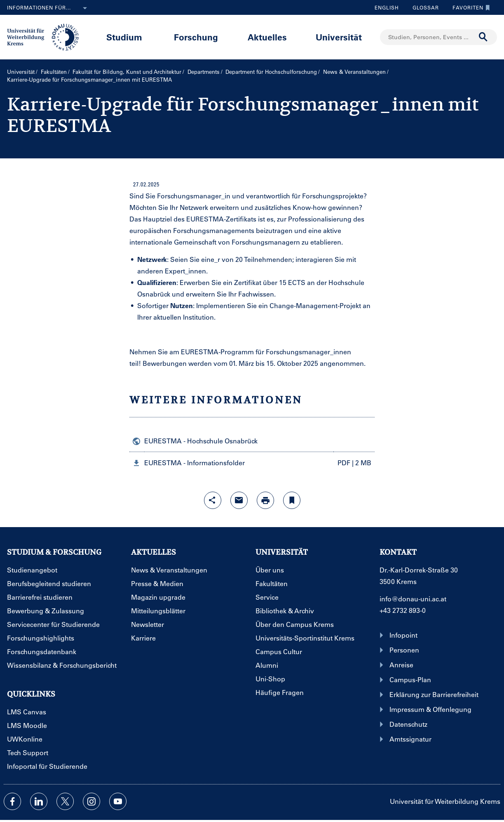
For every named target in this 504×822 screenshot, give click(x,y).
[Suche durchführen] (483, 37)
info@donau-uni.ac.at (413, 599)
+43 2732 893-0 (403, 610)
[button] (252, 462)
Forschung (196, 37)
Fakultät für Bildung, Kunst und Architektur (127, 72)
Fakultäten (54, 72)
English (387, 7)
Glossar (423, 7)
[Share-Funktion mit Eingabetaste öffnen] (213, 500)
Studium (124, 37)
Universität (339, 37)
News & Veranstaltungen (354, 72)
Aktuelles (267, 37)
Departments (204, 72)
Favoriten (469, 7)
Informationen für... (49, 8)
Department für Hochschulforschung (271, 72)
